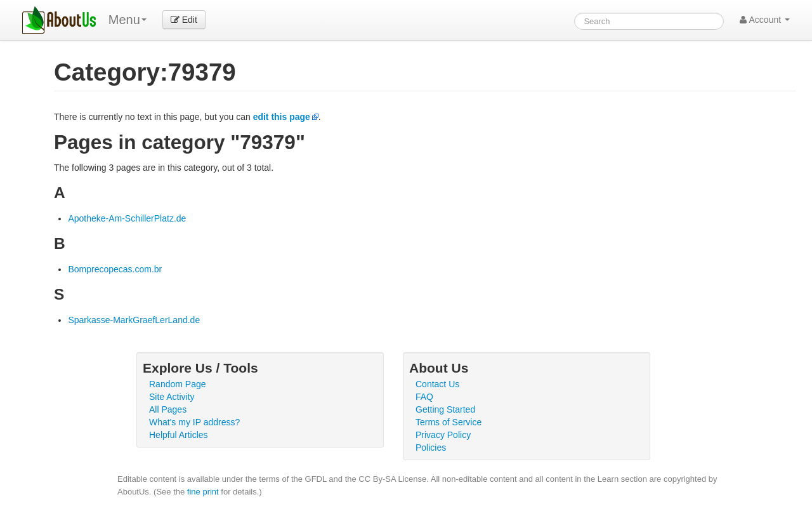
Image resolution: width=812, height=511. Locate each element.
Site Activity (172, 397)
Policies (431, 448)
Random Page (178, 384)
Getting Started (445, 409)
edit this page (282, 117)
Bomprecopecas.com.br (115, 269)
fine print (203, 492)
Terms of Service (449, 422)
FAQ (424, 397)
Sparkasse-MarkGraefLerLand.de (134, 320)
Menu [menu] (128, 20)
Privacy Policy (443, 435)
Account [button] (765, 20)
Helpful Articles (179, 435)
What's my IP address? (194, 422)
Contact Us (437, 384)
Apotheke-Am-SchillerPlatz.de (127, 218)
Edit (184, 20)
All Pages (168, 409)
